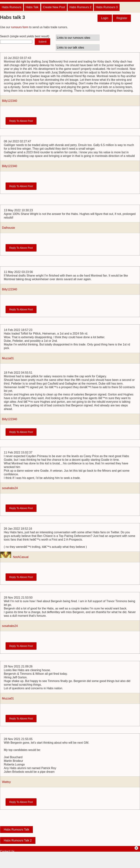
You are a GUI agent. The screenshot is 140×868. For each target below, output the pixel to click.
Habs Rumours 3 (107, 7)
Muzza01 (8, 358)
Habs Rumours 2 (80, 7)
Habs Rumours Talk (16, 830)
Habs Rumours (12, 7)
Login (105, 18)
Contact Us (7, 851)
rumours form (20, 27)
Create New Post (54, 7)
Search (5, 36)
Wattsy (6, 782)
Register (122, 18)
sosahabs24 (10, 488)
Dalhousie (8, 228)
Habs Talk (32, 7)
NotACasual (21, 557)
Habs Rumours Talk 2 (18, 840)
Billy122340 (10, 101)
